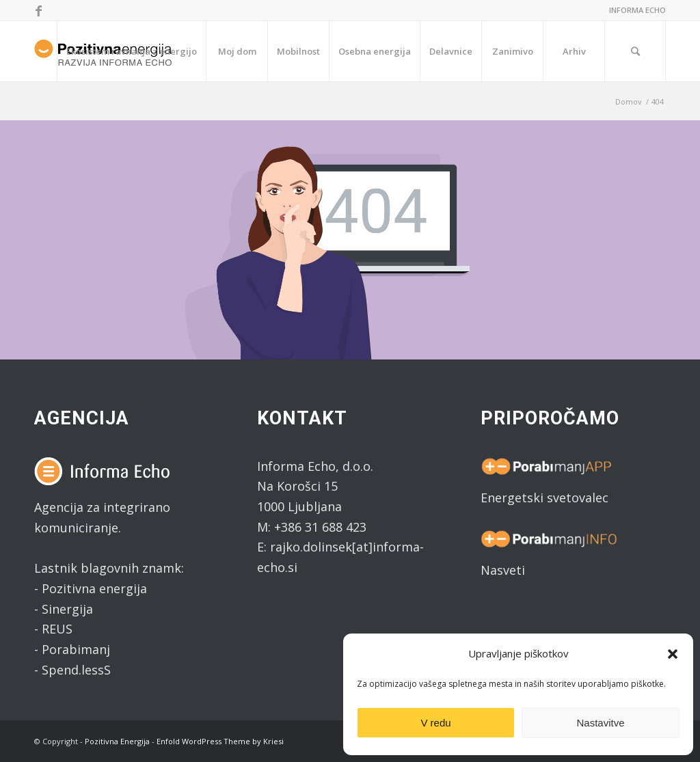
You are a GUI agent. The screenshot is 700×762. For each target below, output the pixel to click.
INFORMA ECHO (637, 10)
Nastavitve (600, 723)
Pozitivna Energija (117, 741)
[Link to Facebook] (38, 10)
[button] (673, 654)
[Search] (635, 51)
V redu (435, 723)
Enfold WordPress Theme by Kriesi (220, 741)
